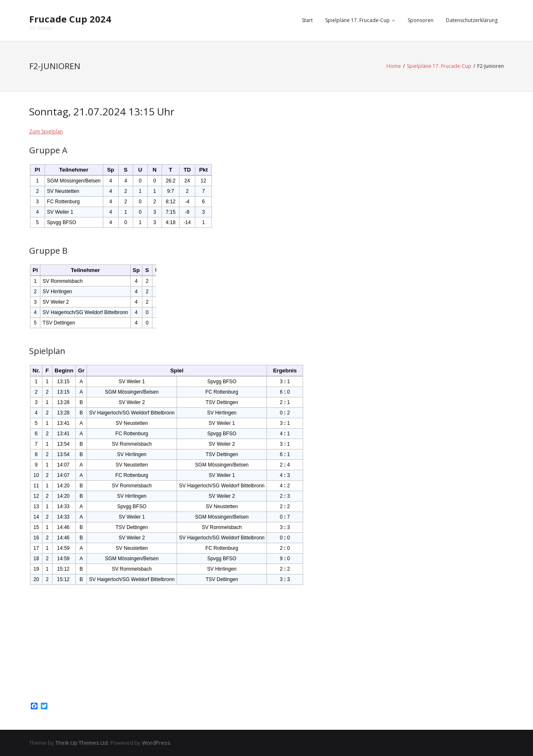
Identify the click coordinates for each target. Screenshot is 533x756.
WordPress (156, 743)
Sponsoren (421, 20)
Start (307, 20)
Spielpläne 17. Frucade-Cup (357, 20)
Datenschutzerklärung (472, 20)
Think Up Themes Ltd (82, 743)
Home (394, 66)
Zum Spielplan (46, 131)
